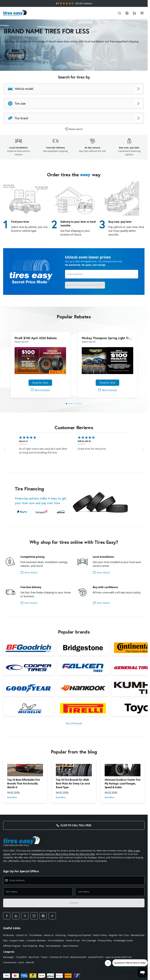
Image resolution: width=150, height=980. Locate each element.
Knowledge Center (123, 940)
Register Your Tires (119, 935)
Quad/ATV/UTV (96, 957)
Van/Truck (34, 957)
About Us (49, 935)
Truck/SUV (21, 957)
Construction (10, 962)
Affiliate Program (12, 946)
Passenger (9, 957)
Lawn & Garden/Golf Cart (118, 957)
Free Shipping (30, 946)
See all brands (74, 723)
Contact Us (21, 935)
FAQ (5, 940)
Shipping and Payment (80, 935)
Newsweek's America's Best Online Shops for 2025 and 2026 (63, 854)
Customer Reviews (36, 940)
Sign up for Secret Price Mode (85, 285)
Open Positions (71, 946)
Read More (12, 797)
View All (30, 962)
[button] (5, 450)
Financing (61, 935)
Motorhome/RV (78, 957)
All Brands (9, 935)
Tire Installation (56, 940)
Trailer (44, 957)
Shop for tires (40, 383)
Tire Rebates (36, 935)
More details (29, 572)
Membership (138, 935)
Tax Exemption (53, 946)
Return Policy (100, 935)
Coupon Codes (17, 940)
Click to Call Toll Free (76, 825)
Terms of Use (73, 940)
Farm (21, 962)
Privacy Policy (105, 940)
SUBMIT (74, 903)
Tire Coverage (89, 940)
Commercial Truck (59, 957)
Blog (41, 946)
